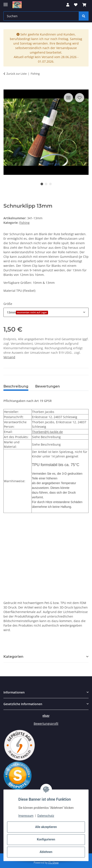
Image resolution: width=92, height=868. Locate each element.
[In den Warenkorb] (7, 87)
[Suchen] (84, 16)
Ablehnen (46, 852)
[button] (68, 5)
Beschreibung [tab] (16, 386)
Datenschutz (46, 816)
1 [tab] (42, 184)
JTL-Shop (53, 863)
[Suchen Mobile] (41, 16)
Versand (9, 357)
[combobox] (46, 312)
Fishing (24, 223)
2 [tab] (46, 184)
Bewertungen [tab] (48, 386)
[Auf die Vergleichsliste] (68, 98)
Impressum (26, 816)
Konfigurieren (46, 839)
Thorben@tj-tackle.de (47, 432)
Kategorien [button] (13, 657)
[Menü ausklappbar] (6, 3)
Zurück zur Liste (17, 74)
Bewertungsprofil (46, 724)
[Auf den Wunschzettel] (80, 98)
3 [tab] (50, 184)
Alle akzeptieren (46, 827)
